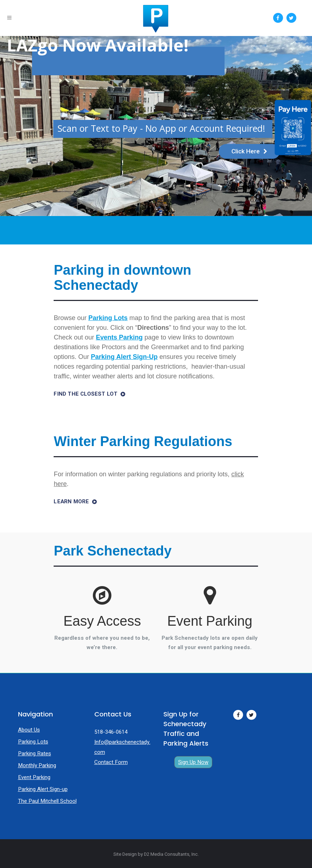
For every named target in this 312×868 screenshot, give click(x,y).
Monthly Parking (37, 765)
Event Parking (34, 777)
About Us (29, 730)
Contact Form (111, 762)
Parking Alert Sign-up (43, 789)
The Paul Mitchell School (47, 801)
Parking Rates (35, 754)
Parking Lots (33, 742)
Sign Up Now (193, 762)
